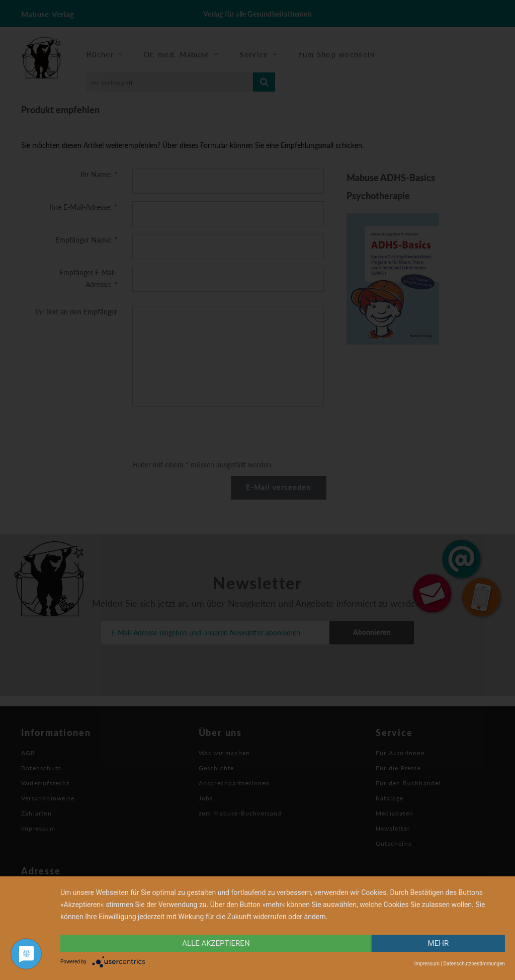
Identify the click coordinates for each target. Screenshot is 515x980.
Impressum (427, 964)
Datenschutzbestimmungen (474, 964)
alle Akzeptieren (216, 943)
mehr (439, 943)
